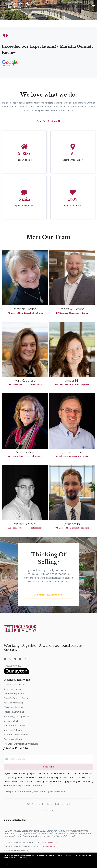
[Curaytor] (16, 674)
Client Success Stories (14, 684)
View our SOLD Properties (16, 735)
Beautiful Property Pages (16, 698)
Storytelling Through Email (16, 716)
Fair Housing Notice (13, 739)
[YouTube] (20, 659)
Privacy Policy (49, 810)
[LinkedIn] (15, 659)
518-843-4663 (50, 846)
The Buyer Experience (14, 694)
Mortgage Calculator (14, 730)
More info (29, 857)
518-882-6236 (52, 842)
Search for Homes (12, 689)
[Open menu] (94, 5)
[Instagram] (25, 659)
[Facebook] (5, 659)
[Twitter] (10, 659)
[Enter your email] (51, 759)
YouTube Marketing (13, 703)
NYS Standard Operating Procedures (21, 744)
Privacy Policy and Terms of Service (25, 786)
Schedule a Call (11, 721)
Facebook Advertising (14, 712)
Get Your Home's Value (15, 726)
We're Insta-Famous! (13, 707)
